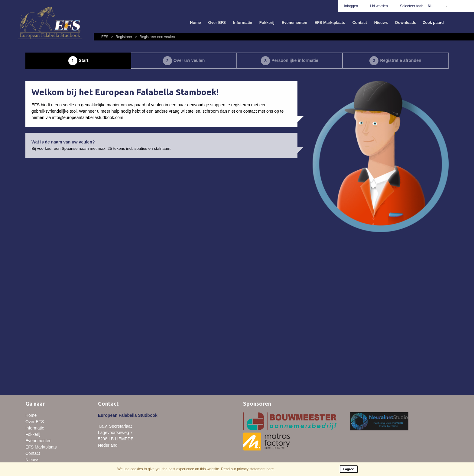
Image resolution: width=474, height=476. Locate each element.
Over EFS (217, 23)
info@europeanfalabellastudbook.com (88, 117)
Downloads (406, 23)
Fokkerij (267, 23)
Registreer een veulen (154, 37)
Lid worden (379, 6)
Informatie (243, 23)
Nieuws (381, 23)
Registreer (121, 37)
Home (195, 23)
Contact (359, 23)
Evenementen (295, 23)
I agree (349, 469)
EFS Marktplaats (330, 23)
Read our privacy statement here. (248, 469)
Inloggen (351, 6)
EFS (105, 37)
